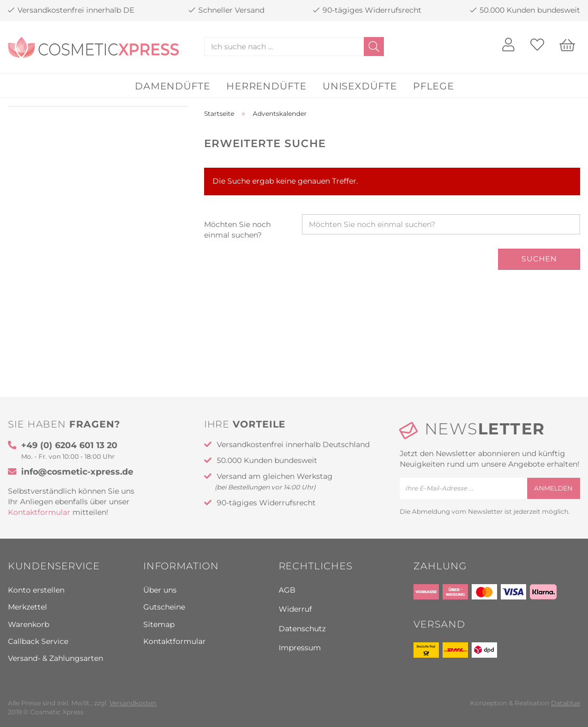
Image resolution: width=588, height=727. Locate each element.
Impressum (300, 648)
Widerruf (295, 609)
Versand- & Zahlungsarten (56, 658)
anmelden (553, 488)
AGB (287, 590)
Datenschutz (302, 629)
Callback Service (38, 641)
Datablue (566, 703)
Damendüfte (173, 86)
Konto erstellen (36, 590)
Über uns (160, 590)
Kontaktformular (39, 512)
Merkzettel (27, 607)
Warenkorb (29, 624)
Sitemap (159, 624)
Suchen (539, 259)
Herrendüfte (267, 86)
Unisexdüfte (360, 86)
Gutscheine (164, 607)
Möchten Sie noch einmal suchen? (237, 230)
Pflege (434, 86)
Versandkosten (133, 703)
